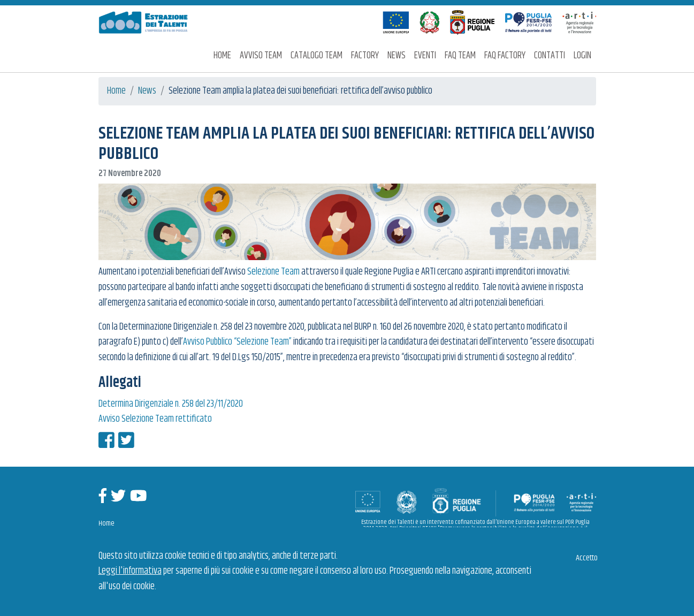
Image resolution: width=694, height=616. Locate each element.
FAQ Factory (505, 56)
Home (222, 56)
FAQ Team (460, 56)
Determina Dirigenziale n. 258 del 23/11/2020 (171, 404)
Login (582, 56)
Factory (365, 56)
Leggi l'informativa (130, 571)
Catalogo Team (317, 56)
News (396, 56)
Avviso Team (261, 56)
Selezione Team (273, 272)
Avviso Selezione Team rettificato (155, 419)
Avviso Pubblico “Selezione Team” (237, 342)
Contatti (550, 56)
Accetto (587, 558)
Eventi (425, 56)
